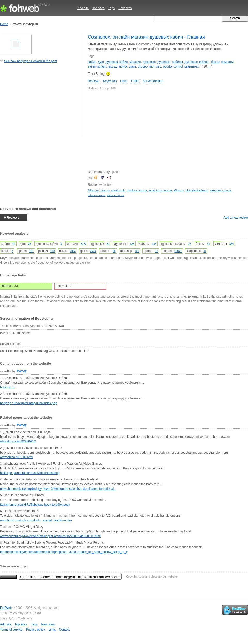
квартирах (192, 66)
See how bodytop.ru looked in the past (30, 61)
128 (132, 244)
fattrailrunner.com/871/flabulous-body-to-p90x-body (35, 505)
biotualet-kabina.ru (197, 190)
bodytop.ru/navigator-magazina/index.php (29, 403)
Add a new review (236, 218)
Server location (153, 81)
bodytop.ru (7, 387)
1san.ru (105, 190)
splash (102, 66)
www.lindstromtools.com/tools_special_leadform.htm (36, 520)
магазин (135, 62)
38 (30, 244)
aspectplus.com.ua (160, 190)
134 (154, 244)
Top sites (98, 8)
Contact (64, 630)
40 (14, 244)
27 (190, 244)
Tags (111, 8)
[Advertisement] (39, 102)
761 (137, 251)
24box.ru (93, 190)
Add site (83, 8)
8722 (83, 244)
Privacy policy (36, 630)
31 (108, 244)
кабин (92, 62)
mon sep (155, 66)
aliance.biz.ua (115, 195)
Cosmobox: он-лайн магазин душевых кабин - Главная (146, 37)
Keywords (110, 81)
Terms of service (11, 630)
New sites (125, 8)
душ (101, 62)
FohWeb (6, 608)
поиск (123, 66)
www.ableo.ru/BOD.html (16, 457)
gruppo (143, 66)
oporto (167, 66)
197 (31, 251)
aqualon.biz (118, 190)
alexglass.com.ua (221, 190)
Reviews (94, 81)
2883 (73, 251)
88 (114, 251)
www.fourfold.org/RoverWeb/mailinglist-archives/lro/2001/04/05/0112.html (50, 536)
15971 (178, 251)
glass (133, 66)
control (178, 66)
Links (124, 81)
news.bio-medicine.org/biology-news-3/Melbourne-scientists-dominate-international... (58, 489)
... (209, 66)
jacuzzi (113, 66)
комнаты (227, 62)
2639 (93, 251)
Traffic (135, 81)
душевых (149, 62)
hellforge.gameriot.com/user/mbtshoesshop (30, 473)
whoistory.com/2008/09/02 (18, 441)
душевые (164, 62)
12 (156, 251)
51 (208, 244)
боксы (215, 62)
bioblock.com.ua (137, 190)
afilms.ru (179, 190)
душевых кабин (117, 62)
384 (232, 244)
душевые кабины (197, 62)
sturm (92, 66)
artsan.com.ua (97, 195)
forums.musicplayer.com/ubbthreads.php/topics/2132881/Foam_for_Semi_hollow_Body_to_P (64, 552)
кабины (178, 62)
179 (53, 251)
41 (205, 251)
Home (4, 24)
